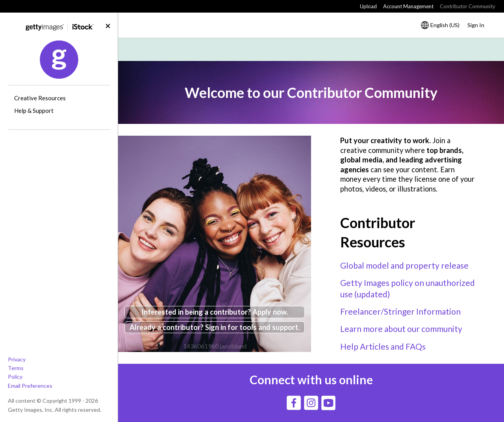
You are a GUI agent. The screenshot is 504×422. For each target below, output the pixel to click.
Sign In (476, 25)
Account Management (408, 6)
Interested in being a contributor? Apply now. (215, 312)
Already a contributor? (167, 327)
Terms (16, 368)
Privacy (17, 359)
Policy (15, 377)
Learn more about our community (401, 329)
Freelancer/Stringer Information (400, 311)
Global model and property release (404, 265)
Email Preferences (30, 386)
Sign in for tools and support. (252, 327)
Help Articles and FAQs (383, 346)
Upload (368, 6)
